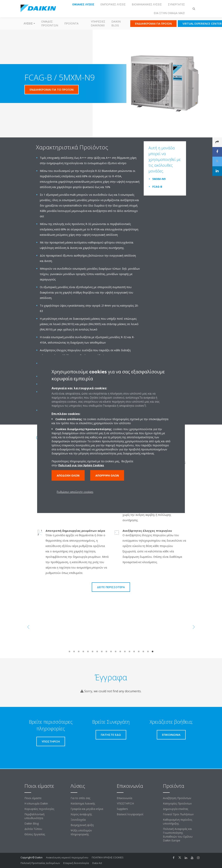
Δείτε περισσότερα (111, 587)
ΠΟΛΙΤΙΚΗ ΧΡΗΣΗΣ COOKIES (108, 857)
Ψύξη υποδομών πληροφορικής (81, 832)
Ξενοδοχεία (78, 820)
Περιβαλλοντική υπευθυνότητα (34, 816)
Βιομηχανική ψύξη (82, 825)
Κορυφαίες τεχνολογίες (39, 809)
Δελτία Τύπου (33, 829)
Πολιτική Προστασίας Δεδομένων (40, 863)
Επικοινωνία (124, 798)
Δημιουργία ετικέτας (176, 809)
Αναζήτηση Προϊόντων (177, 798)
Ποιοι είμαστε (33, 798)
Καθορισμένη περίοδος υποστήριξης (178, 822)
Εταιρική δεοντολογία (76, 863)
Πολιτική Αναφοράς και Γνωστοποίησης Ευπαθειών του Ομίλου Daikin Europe (178, 835)
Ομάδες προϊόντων (50, 23)
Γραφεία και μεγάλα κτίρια (87, 809)
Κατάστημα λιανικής (83, 803)
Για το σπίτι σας (80, 798)
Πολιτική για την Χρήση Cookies (81, 465)
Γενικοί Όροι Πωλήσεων (178, 814)
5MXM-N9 (159, 179)
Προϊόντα (71, 23)
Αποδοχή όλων (68, 475)
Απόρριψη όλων (107, 475)
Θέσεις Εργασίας (35, 834)
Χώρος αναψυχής (81, 814)
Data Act (97, 863)
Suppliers (122, 809)
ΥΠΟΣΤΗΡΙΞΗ (125, 803)
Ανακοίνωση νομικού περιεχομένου (67, 857)
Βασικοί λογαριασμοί (130, 814)
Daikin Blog (116, 23)
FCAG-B (157, 187)
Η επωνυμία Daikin (36, 803)
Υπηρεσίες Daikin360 (98, 23)
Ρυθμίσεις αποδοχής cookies (75, 492)
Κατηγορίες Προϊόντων (177, 803)
